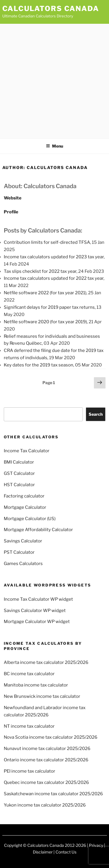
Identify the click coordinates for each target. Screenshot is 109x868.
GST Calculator (19, 473)
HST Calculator (19, 485)
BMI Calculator (19, 462)
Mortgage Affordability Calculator (38, 530)
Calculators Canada (51, 9)
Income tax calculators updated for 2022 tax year (54, 278)
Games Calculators (23, 564)
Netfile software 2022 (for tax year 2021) (45, 293)
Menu (54, 146)
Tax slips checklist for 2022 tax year (40, 271)
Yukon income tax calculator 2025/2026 (45, 805)
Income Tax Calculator (27, 451)
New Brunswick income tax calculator (42, 696)
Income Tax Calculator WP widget (38, 599)
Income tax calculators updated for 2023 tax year (54, 257)
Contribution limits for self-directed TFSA (47, 242)
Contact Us (66, 852)
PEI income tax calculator (30, 771)
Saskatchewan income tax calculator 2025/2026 (53, 794)
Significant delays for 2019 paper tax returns (49, 307)
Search (96, 414)
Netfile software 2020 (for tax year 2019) (45, 322)
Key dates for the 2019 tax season (39, 365)
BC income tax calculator (29, 674)
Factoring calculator (24, 496)
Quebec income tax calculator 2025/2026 (46, 782)
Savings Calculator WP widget (35, 611)
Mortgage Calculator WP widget (37, 622)
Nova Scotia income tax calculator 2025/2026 (51, 737)
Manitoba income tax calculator (36, 685)
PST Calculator (19, 552)
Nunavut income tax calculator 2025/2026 (47, 749)
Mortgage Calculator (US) (30, 519)
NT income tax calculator (29, 726)
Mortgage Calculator (25, 507)
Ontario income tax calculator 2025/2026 (46, 760)
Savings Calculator (23, 541)
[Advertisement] (54, 81)
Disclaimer (43, 852)
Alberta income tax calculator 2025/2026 (46, 662)
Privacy (96, 845)
